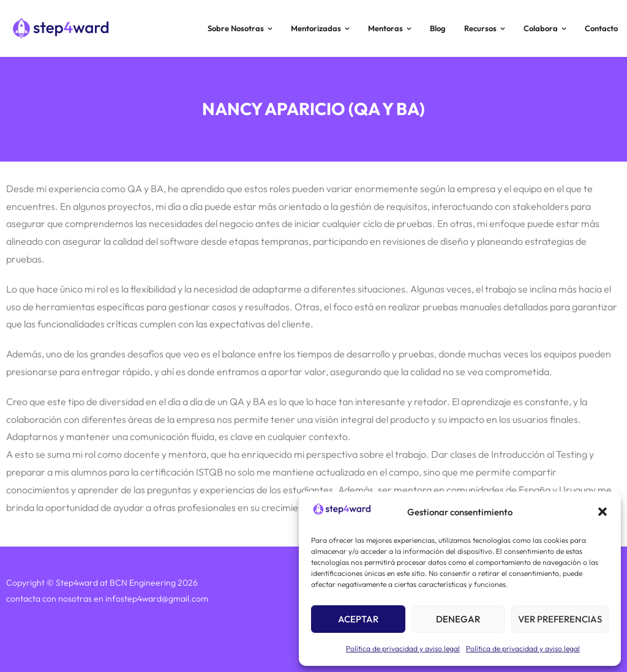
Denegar (458, 619)
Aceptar (358, 619)
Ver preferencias (560, 619)
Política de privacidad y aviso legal (403, 648)
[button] (603, 512)
